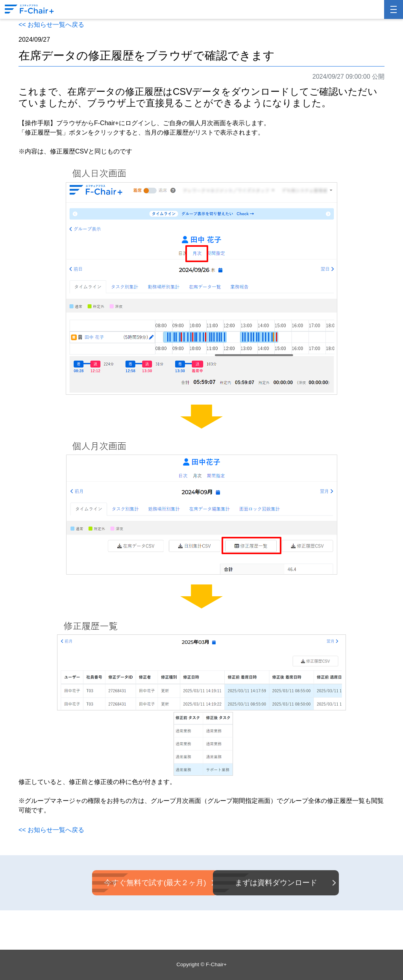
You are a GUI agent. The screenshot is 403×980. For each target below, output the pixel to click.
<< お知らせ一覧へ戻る (51, 25)
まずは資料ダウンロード (266, 883)
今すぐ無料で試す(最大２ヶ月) (137, 883)
